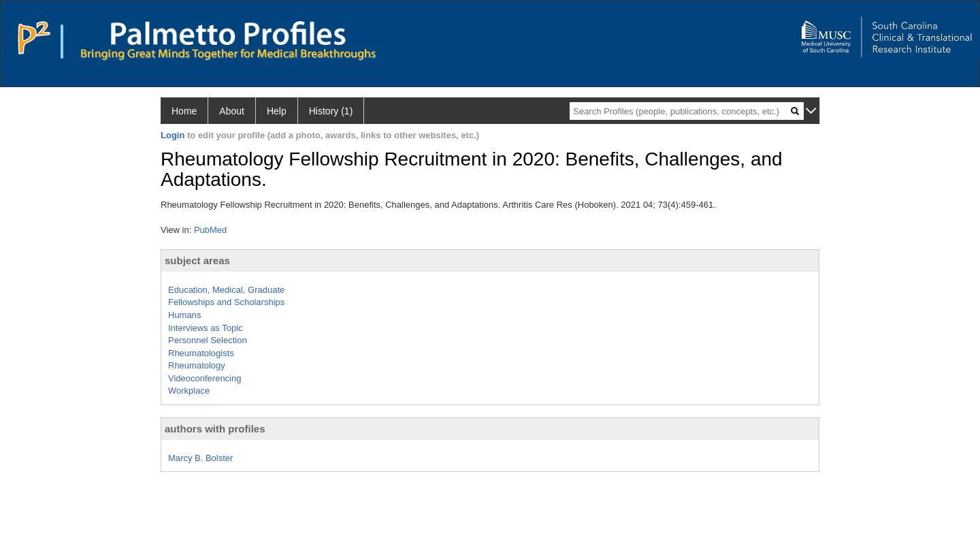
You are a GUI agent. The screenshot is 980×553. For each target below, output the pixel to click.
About (232, 111)
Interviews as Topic (206, 328)
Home (184, 111)
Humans (184, 315)
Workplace (189, 391)
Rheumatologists (201, 353)
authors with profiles (215, 429)
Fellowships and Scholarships (226, 302)
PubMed (210, 230)
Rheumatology (197, 365)
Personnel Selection (208, 340)
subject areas (197, 260)
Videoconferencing (205, 378)
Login (173, 135)
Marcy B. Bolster (200, 458)
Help (277, 111)
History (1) (331, 111)
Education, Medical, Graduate (226, 290)
